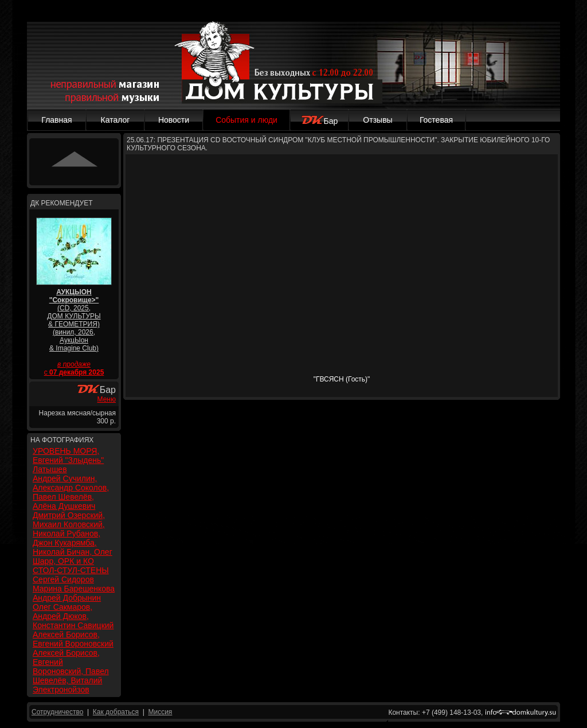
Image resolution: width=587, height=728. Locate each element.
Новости (174, 120)
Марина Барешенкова (74, 589)
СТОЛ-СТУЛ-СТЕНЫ (71, 570)
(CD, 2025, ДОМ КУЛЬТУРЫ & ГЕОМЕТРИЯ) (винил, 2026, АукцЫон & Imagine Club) (74, 320)
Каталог (116, 120)
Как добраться (116, 712)
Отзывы (377, 120)
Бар (320, 121)
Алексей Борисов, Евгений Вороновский (73, 639)
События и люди (246, 120)
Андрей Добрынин (67, 598)
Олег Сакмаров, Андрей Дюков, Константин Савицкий (73, 616)
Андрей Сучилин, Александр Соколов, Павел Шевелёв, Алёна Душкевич (71, 492)
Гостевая (436, 120)
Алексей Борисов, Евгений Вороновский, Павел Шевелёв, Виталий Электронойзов (71, 671)
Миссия (160, 712)
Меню (107, 399)
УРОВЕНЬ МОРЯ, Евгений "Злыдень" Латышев (68, 460)
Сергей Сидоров (63, 579)
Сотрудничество (57, 712)
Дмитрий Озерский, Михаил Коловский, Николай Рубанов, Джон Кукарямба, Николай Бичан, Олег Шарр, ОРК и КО (73, 538)
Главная (56, 120)
